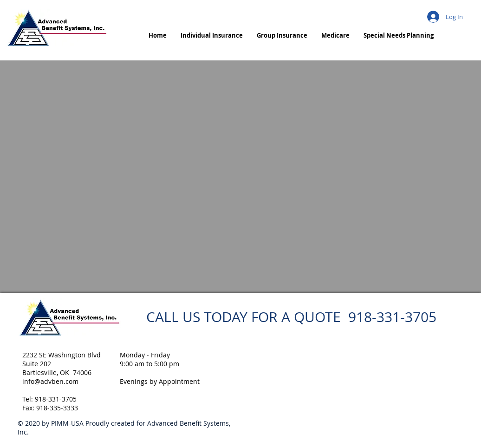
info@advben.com (50, 381)
